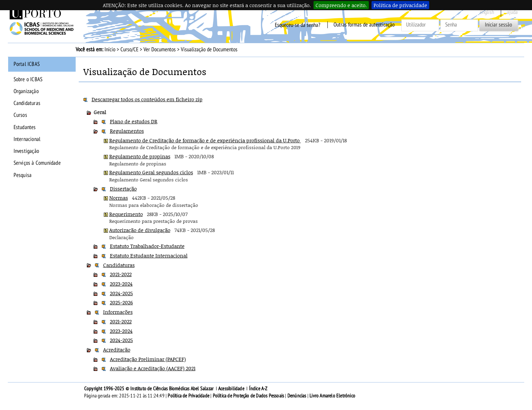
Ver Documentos (160, 50)
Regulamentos (127, 131)
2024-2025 (121, 293)
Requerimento (126, 214)
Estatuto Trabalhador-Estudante (147, 246)
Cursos (20, 115)
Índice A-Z (258, 389)
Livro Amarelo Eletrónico (332, 396)
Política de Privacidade (188, 396)
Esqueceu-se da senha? (298, 25)
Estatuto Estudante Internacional (149, 255)
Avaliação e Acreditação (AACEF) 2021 (153, 368)
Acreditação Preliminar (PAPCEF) (148, 359)
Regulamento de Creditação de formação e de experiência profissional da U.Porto (205, 140)
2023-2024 (121, 284)
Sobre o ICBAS (28, 79)
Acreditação (117, 350)
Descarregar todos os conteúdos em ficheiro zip (147, 99)
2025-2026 (121, 302)
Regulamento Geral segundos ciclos (151, 172)
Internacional (27, 139)
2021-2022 (121, 274)
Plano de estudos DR (134, 121)
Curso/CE (129, 50)
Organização (26, 91)
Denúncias (297, 396)
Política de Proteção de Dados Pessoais (249, 396)
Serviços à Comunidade (37, 163)
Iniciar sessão (498, 25)
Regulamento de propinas (140, 156)
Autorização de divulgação (140, 230)
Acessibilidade (231, 389)
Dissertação (123, 189)
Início (110, 50)
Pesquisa (23, 175)
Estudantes (25, 127)
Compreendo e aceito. (341, 5)
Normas (119, 198)
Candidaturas (27, 103)
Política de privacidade (400, 5)
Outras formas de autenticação (364, 25)
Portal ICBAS (27, 64)
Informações (118, 312)
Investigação (26, 151)
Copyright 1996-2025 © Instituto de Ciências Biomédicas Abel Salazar (149, 389)
